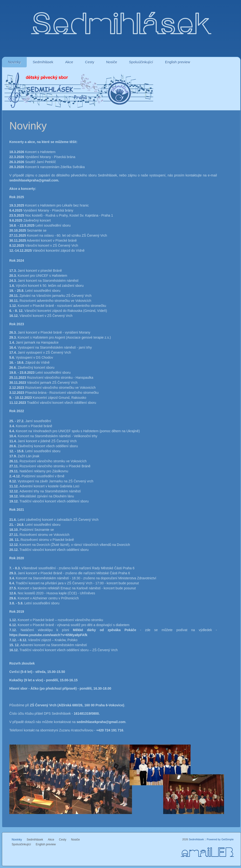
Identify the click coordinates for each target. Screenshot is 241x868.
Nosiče (112, 62)
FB (226, 853)
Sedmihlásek (43, 62)
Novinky (14, 62)
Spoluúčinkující (141, 62)
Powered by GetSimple (220, 839)
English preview (178, 62)
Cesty (90, 62)
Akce (69, 62)
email (199, 853)
